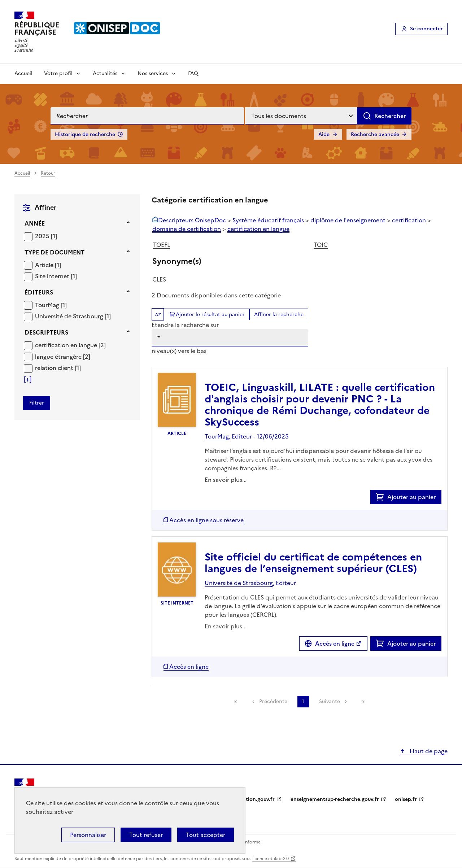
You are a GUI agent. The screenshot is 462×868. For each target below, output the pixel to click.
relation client (55, 368)
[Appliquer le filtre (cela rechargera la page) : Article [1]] (48, 265)
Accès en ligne (335, 644)
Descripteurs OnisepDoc (192, 220)
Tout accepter (206, 835)
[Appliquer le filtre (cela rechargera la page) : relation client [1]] (58, 368)
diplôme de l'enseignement (348, 220)
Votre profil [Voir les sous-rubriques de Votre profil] (58, 73)
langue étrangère (59, 357)
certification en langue (67, 345)
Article (45, 265)
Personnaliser (88, 835)
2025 (43, 236)
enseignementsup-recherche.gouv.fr (335, 799)
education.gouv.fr (253, 799)
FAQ (193, 73)
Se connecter (426, 29)
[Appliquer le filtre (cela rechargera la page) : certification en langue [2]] (70, 345)
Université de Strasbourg (70, 316)
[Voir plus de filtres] (28, 379)
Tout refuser (146, 835)
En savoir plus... (226, 480)
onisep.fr (406, 799)
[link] (235, 702)
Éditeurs (39, 292)
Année (35, 223)
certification (409, 220)
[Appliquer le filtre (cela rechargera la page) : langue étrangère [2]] (63, 356)
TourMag (48, 305)
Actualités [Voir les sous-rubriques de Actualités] (105, 73)
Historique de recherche (85, 134)
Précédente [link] (273, 701)
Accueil (23, 73)
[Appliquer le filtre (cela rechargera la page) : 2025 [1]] (46, 236)
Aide (324, 134)
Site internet (53, 276)
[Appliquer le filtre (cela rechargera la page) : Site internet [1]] (56, 276)
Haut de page (428, 751)
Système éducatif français (268, 220)
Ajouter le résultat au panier (210, 315)
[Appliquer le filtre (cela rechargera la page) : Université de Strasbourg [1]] (73, 316)
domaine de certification (187, 229)
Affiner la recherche (279, 315)
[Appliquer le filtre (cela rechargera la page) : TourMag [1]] (51, 305)
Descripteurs (46, 332)
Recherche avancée (375, 134)
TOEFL (162, 245)
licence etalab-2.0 (271, 859)
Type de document (55, 252)
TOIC (321, 245)
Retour (48, 173)
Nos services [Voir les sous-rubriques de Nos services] (153, 73)
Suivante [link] (330, 701)
